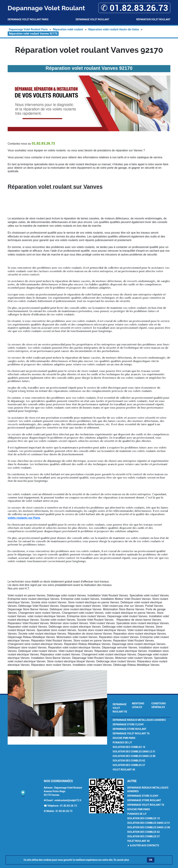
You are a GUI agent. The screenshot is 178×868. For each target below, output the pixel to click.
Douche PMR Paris (124, 738)
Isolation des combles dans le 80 (134, 756)
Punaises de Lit (122, 743)
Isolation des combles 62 (129, 761)
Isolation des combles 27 (129, 765)
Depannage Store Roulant (130, 729)
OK (151, 860)
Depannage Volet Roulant (92, 19)
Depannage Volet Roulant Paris (28, 19)
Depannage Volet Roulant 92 (120, 708)
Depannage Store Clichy (128, 724)
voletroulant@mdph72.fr (68, 800)
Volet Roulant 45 (124, 770)
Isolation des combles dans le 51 (134, 752)
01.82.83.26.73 (68, 806)
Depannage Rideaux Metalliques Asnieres (139, 720)
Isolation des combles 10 (129, 747)
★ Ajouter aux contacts (143, 845)
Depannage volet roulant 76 (131, 733)
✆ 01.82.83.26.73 (134, 8)
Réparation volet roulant (153, 19)
